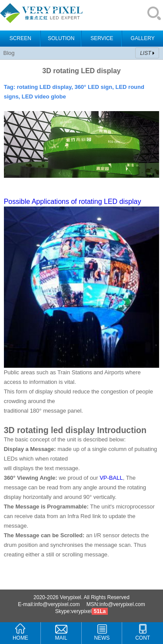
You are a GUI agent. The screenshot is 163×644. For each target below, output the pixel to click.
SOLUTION (61, 38)
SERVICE (102, 38)
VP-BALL (111, 478)
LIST (145, 53)
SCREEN (20, 38)
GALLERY (143, 38)
